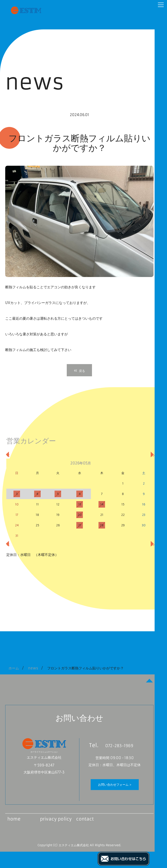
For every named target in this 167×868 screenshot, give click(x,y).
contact (85, 819)
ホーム (14, 668)
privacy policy (56, 819)
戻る (79, 370)
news (33, 668)
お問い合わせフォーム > (115, 785)
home (14, 819)
